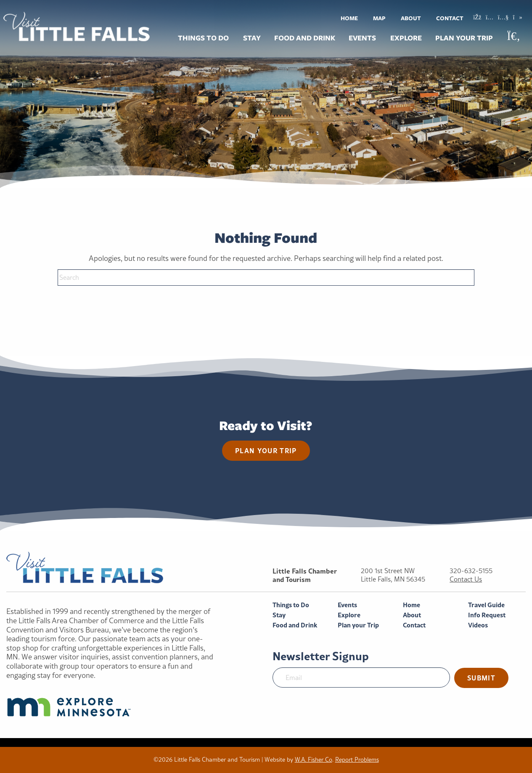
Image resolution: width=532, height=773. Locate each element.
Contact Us (466, 579)
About (411, 18)
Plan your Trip (464, 38)
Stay (252, 38)
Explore (406, 38)
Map (379, 18)
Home (349, 18)
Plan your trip (266, 450)
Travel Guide (486, 605)
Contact (450, 18)
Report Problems (357, 760)
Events (362, 38)
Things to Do (203, 38)
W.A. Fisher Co (314, 760)
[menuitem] (349, 18)
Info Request (487, 615)
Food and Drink (305, 38)
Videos (478, 625)
